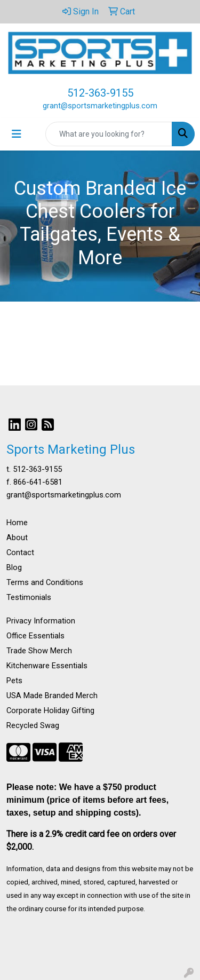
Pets (14, 681)
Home (17, 523)
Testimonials (29, 597)
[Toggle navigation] (17, 134)
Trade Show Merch (39, 651)
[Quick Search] (109, 134)
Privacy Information (41, 621)
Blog (14, 567)
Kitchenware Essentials (47, 666)
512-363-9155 (100, 93)
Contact (20, 552)
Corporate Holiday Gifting (50, 710)
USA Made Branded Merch (52, 696)
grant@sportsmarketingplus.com (100, 106)
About (17, 538)
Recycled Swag (33, 725)
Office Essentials (35, 636)
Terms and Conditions (45, 582)
